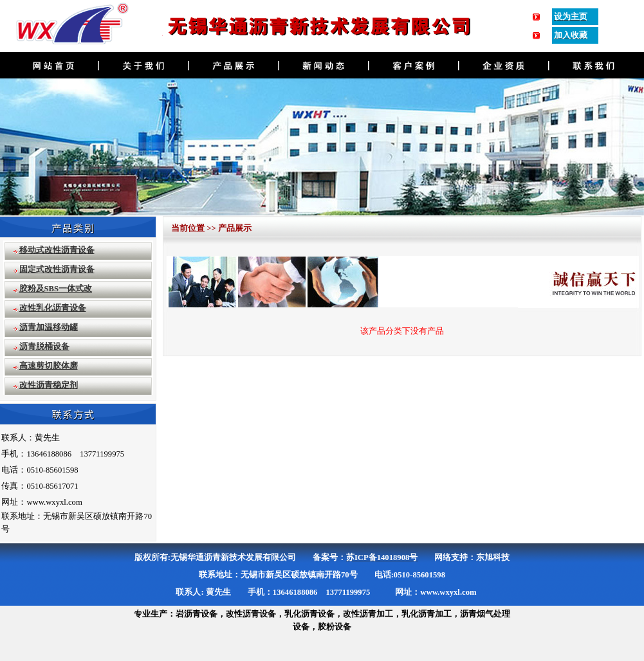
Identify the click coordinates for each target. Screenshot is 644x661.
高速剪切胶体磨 (49, 366)
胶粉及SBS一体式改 (56, 289)
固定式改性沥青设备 (57, 269)
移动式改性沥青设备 (57, 250)
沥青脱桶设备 (44, 347)
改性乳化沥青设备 (53, 308)
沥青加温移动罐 (49, 327)
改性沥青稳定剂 (49, 385)
